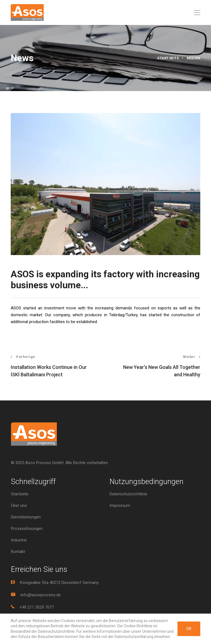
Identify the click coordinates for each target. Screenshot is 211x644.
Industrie (19, 540)
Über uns (19, 505)
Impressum (120, 505)
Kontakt (18, 552)
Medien (194, 58)
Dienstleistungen (26, 517)
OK (189, 629)
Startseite (168, 58)
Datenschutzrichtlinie (128, 494)
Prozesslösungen (27, 529)
